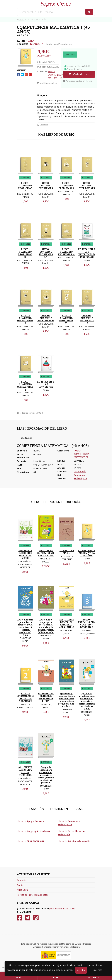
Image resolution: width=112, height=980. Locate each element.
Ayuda (20, 885)
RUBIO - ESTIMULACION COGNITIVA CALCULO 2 (26, 697)
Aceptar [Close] (81, 970)
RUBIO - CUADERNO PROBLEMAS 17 (66, 319)
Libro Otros (39, 461)
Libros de (30, 821)
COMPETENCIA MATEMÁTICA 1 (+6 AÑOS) (87, 553)
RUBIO (30, 41)
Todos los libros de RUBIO (30, 413)
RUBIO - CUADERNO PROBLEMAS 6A (46, 253)
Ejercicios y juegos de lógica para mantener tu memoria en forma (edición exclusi (66, 700)
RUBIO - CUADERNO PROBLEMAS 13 (46, 318)
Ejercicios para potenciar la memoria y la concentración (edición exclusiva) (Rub (25, 627)
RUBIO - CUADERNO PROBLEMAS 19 (46, 187)
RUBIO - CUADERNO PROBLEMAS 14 (66, 252)
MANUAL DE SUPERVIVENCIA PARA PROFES (47, 553)
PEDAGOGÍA (36, 44)
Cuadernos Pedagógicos (59, 44)
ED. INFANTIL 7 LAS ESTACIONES (46, 384)
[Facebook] (20, 918)
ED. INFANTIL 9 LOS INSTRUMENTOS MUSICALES (88, 253)
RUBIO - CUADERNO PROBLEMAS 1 (66, 186)
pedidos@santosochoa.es (62, 908)
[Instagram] (36, 918)
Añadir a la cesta (79, 74)
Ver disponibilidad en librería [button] (78, 81)
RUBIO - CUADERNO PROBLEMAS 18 (25, 187)
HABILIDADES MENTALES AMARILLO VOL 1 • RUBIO (66, 623)
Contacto (22, 880)
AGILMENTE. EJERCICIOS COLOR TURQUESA (25, 771)
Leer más (98, 970)
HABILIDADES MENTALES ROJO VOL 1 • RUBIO (46, 697)
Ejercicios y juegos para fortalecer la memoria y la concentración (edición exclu (46, 626)
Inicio (20, 19)
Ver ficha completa (47, 83)
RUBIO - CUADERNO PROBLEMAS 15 (25, 253)
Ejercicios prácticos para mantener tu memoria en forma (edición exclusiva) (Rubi (87, 701)
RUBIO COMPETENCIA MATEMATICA (56, 75)
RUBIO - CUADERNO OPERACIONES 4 (87, 187)
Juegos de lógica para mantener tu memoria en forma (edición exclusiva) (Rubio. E (46, 775)
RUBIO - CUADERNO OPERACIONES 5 (25, 319)
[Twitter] (28, 918)
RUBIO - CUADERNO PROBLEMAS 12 (87, 319)
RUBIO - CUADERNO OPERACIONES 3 (25, 386)
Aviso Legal (23, 890)
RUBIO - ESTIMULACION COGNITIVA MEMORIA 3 (87, 623)
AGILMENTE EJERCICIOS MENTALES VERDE (25, 554)
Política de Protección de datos (33, 895)
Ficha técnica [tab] (26, 438)
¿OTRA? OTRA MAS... (66, 552)
